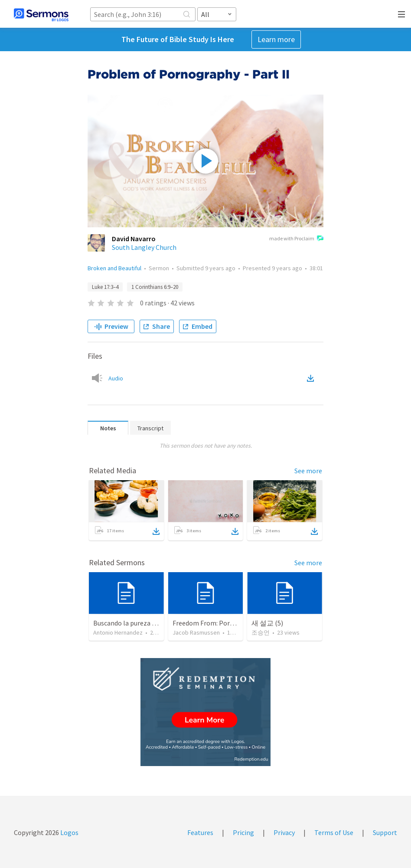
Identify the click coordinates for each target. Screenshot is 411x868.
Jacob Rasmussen (196, 632)
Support (385, 832)
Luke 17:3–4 (105, 287)
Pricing (243, 832)
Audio (116, 378)
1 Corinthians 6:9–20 (155, 287)
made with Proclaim (296, 239)
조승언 (261, 632)
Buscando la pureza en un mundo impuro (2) (158, 623)
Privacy (284, 832)
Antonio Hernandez (118, 632)
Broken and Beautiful (114, 268)
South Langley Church (144, 247)
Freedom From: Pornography (215, 623)
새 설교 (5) (267, 623)
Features (200, 832)
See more (308, 471)
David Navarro (134, 239)
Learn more (276, 39)
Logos (69, 832)
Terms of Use (334, 832)
